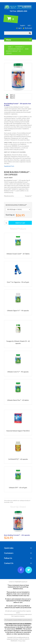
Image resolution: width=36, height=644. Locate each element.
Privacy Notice (22, 641)
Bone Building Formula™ (16, 205)
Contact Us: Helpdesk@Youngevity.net (18, 582)
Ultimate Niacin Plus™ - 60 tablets (18, 400)
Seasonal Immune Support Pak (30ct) (18, 431)
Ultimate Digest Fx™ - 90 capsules (18, 311)
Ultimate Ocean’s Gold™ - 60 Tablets (18, 254)
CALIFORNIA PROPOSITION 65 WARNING (18, 624)
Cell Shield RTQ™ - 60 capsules (18, 459)
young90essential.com (22, 637)
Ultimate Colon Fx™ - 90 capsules (18, 372)
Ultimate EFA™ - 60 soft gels (18, 488)
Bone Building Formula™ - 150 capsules (17, 535)
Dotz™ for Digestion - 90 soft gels (18, 282)
